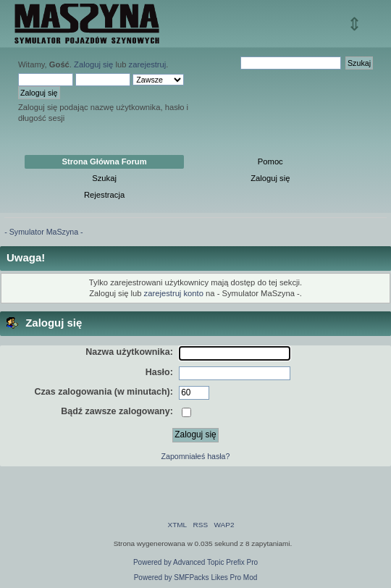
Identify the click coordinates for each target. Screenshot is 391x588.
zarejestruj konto (174, 293)
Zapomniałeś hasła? (196, 456)
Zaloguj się (93, 64)
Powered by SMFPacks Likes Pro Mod (196, 577)
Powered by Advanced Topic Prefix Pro (195, 562)
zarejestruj (148, 64)
